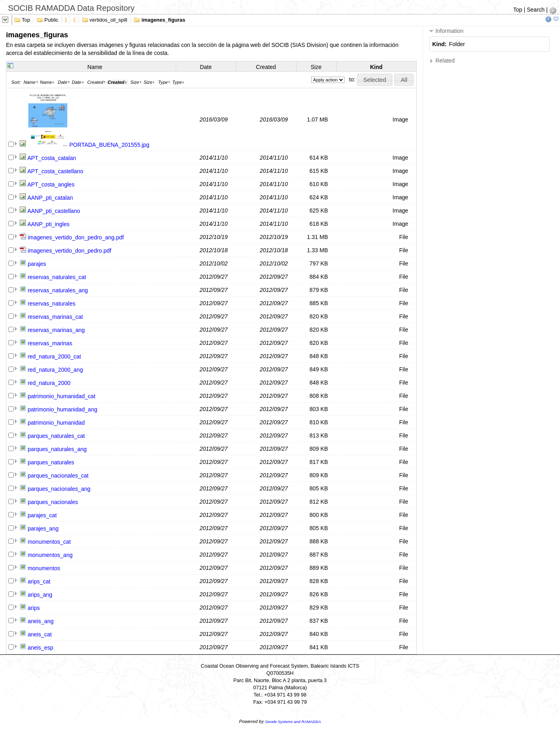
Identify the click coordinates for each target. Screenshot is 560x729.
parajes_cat (42, 515)
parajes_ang (43, 529)
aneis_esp (41, 648)
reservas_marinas (50, 343)
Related (442, 61)
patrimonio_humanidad (56, 423)
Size (316, 67)
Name (95, 67)
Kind (376, 67)
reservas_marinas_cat (55, 317)
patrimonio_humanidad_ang (63, 409)
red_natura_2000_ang (55, 370)
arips (34, 608)
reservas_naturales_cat (57, 277)
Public (48, 19)
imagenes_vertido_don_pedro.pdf (70, 251)
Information (446, 31)
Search (536, 10)
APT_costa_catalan (52, 158)
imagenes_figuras (159, 19)
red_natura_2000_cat (54, 356)
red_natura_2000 (49, 383)
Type (164, 82)
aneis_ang (41, 621)
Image (401, 119)
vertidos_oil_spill (105, 19)
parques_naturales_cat (56, 436)
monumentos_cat (49, 542)
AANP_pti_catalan (50, 198)
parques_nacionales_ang (59, 489)
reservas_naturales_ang (58, 290)
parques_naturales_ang (57, 449)
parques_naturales (51, 462)
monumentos (44, 568)
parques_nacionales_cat (58, 476)
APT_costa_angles (51, 184)
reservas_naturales (52, 304)
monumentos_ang (50, 555)
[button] (375, 80)
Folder (457, 44)
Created (266, 67)
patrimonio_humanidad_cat (62, 396)
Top (518, 10)
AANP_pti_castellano (54, 211)
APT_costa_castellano (55, 171)
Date (206, 67)
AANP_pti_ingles (48, 224)
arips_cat (39, 581)
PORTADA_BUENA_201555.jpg (109, 145)
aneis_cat (40, 634)
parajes (37, 264)
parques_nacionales (53, 502)
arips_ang (40, 595)
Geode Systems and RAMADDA (293, 722)
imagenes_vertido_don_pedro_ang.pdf (76, 237)
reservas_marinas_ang (56, 330)
